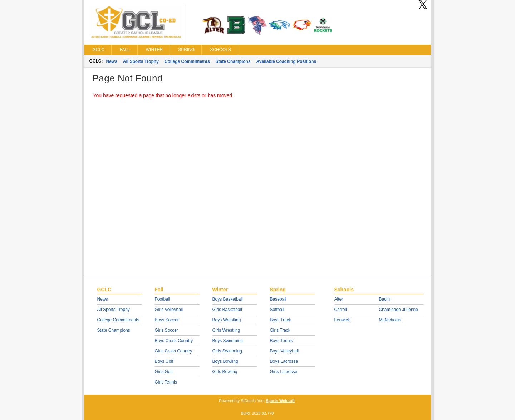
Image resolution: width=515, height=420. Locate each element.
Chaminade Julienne (399, 310)
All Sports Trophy (141, 61)
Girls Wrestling (226, 330)
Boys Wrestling (227, 320)
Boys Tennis (281, 341)
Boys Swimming (228, 341)
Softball (277, 310)
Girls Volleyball (169, 310)
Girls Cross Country (174, 351)
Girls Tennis (166, 382)
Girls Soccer (166, 330)
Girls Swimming (227, 351)
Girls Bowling (225, 372)
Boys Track (281, 320)
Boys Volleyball (285, 351)
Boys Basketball (228, 299)
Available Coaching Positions (286, 61)
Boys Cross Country (174, 341)
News (112, 61)
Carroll (341, 310)
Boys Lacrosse (284, 361)
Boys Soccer (167, 320)
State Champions (233, 61)
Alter (339, 299)
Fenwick (342, 320)
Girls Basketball (227, 310)
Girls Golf (164, 372)
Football (163, 299)
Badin (385, 299)
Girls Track (280, 330)
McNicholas (390, 320)
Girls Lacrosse (284, 372)
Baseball (278, 299)
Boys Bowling (225, 361)
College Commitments (187, 61)
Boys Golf (164, 361)
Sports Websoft (280, 401)
